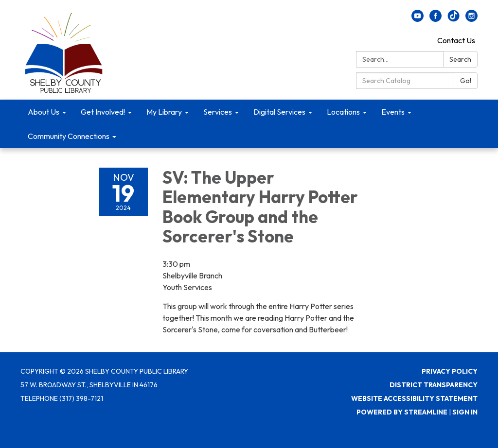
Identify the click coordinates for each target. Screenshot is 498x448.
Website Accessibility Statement (414, 398)
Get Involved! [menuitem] (103, 112)
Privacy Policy (450, 371)
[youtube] (418, 19)
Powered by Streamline (402, 412)
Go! (466, 81)
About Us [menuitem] (44, 112)
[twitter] (454, 19)
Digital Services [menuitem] (279, 112)
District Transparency (434, 385)
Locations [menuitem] (343, 112)
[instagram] (471, 19)
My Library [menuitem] (164, 112)
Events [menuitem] (393, 112)
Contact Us (456, 40)
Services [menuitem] (218, 112)
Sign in (465, 412)
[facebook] (436, 19)
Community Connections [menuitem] (69, 136)
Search (460, 59)
